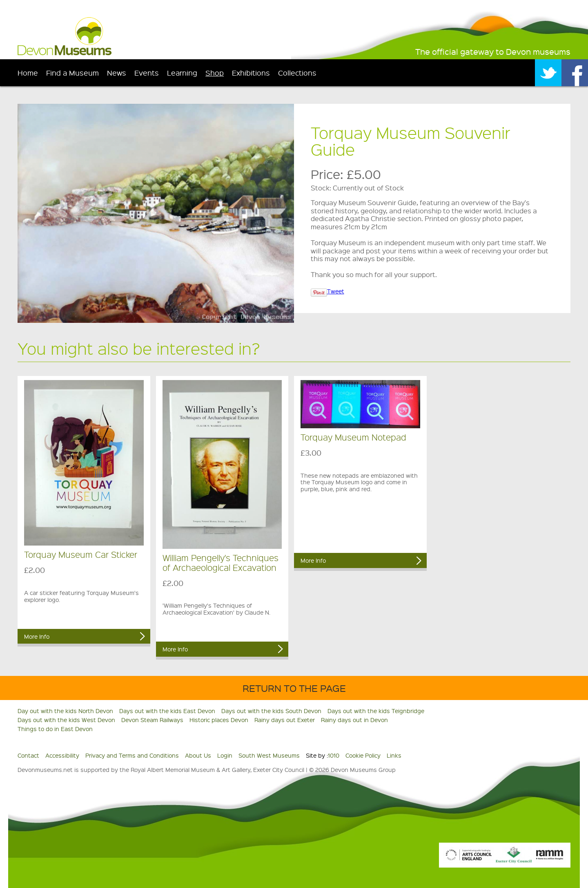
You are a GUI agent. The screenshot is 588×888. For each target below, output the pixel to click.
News (117, 73)
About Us (198, 755)
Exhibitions (251, 73)
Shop (215, 73)
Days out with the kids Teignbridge (376, 711)
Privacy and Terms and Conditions (132, 755)
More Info (37, 636)
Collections (297, 73)
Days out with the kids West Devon (66, 720)
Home (28, 73)
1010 (334, 755)
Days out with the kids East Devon (167, 711)
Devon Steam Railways (152, 720)
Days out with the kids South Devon (271, 711)
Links (394, 755)
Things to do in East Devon (55, 729)
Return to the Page (294, 688)
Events (147, 73)
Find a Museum (72, 73)
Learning (182, 73)
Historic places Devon (219, 720)
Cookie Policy (363, 755)
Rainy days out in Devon (354, 720)
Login (225, 755)
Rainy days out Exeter (285, 720)
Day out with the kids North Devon (65, 711)
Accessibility (62, 755)
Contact (28, 755)
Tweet (336, 291)
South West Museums (269, 755)
